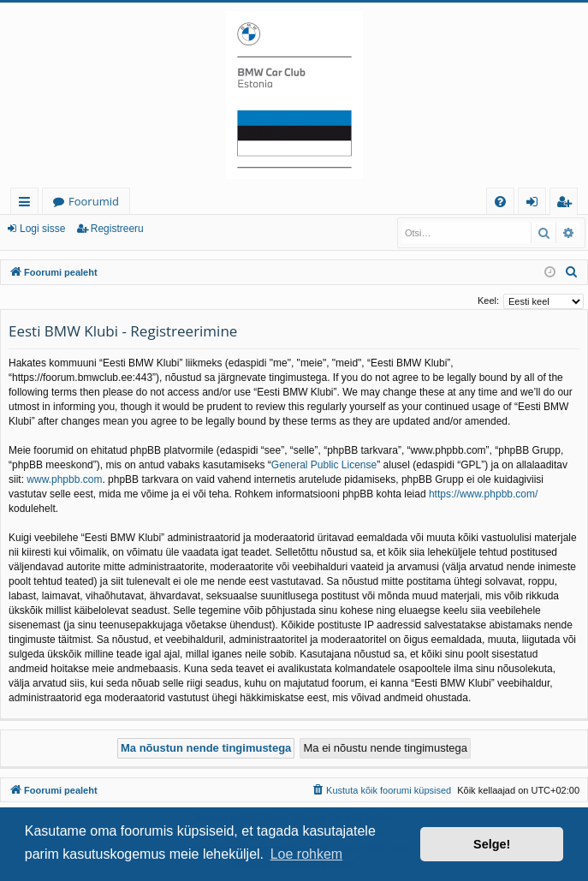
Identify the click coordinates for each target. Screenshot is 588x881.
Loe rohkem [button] (307, 854)
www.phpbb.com (64, 479)
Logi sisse (42, 229)
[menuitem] (500, 202)
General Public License (324, 465)
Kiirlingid (28, 204)
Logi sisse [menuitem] (535, 204)
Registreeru (117, 229)
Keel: (488, 301)
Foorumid (94, 201)
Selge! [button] (492, 844)
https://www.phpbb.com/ (483, 494)
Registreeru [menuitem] (567, 204)
